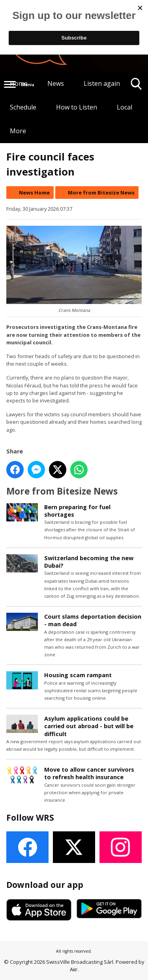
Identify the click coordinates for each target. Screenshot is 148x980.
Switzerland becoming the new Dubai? (89, 562)
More (18, 131)
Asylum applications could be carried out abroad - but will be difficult (89, 726)
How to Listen (77, 107)
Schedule (23, 107)
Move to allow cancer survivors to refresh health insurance (89, 773)
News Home (34, 193)
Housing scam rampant (78, 675)
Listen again (102, 83)
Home (19, 83)
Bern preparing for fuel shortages (77, 511)
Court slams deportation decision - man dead (93, 620)
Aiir (74, 969)
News (56, 83)
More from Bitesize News (101, 193)
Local (125, 107)
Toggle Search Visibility (136, 87)
